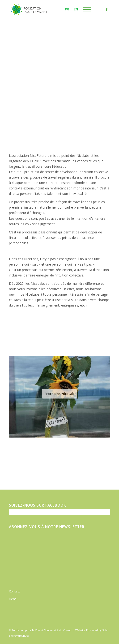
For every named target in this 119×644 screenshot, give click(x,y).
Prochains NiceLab (59, 394)
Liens (13, 599)
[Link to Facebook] (106, 9)
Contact (14, 591)
